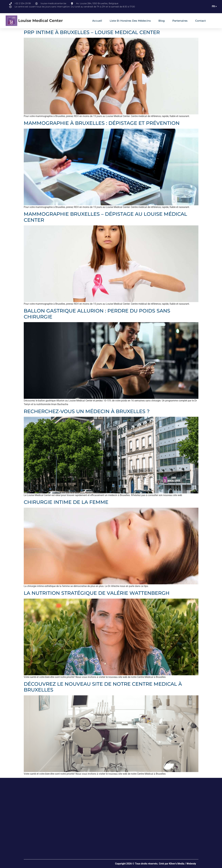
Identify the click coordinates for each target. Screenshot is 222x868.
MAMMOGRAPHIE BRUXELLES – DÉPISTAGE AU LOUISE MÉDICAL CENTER (105, 217)
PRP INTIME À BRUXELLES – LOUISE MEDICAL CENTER (92, 32)
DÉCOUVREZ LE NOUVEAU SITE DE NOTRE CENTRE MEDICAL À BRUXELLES (103, 687)
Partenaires (180, 21)
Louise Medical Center (41, 21)
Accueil (97, 21)
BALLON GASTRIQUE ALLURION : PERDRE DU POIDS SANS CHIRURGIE (97, 314)
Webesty (191, 864)
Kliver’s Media (177, 864)
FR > (214, 6)
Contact (200, 21)
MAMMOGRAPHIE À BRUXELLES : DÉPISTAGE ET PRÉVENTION (102, 123)
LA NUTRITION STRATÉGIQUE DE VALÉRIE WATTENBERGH (97, 593)
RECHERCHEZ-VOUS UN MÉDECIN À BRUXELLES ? (87, 411)
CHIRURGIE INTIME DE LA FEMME (66, 502)
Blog (162, 21)
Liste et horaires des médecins (130, 21)
